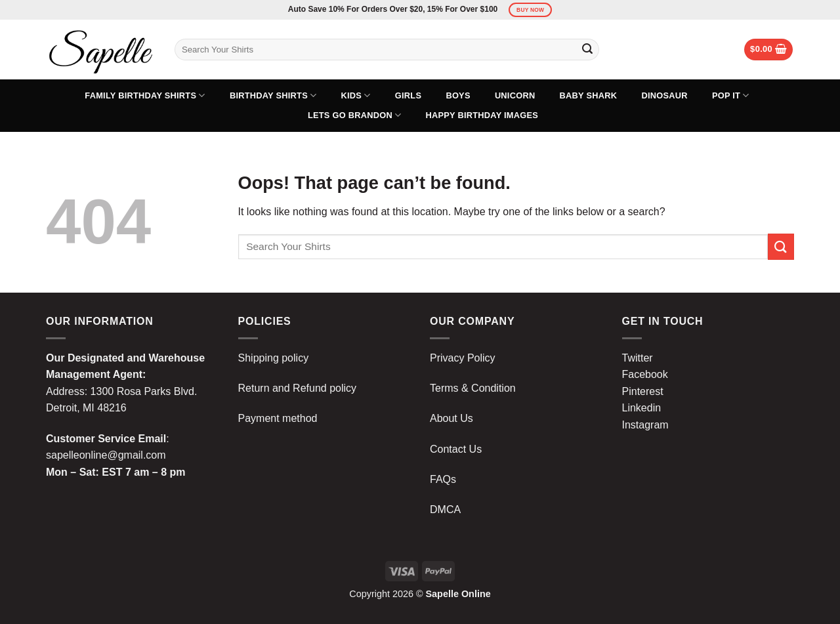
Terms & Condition (473, 388)
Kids (356, 95)
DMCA (445, 510)
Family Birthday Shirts (145, 95)
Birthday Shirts (273, 95)
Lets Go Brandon (354, 115)
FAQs (443, 479)
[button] (768, 50)
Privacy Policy (463, 358)
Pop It (731, 95)
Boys (458, 95)
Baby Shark (589, 95)
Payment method (278, 418)
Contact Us (456, 449)
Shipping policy (274, 358)
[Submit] (587, 50)
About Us (451, 418)
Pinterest (643, 391)
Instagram (645, 425)
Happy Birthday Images (482, 115)
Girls (408, 95)
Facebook (645, 374)
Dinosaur (664, 95)
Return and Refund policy (298, 388)
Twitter (638, 358)
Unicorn (515, 95)
